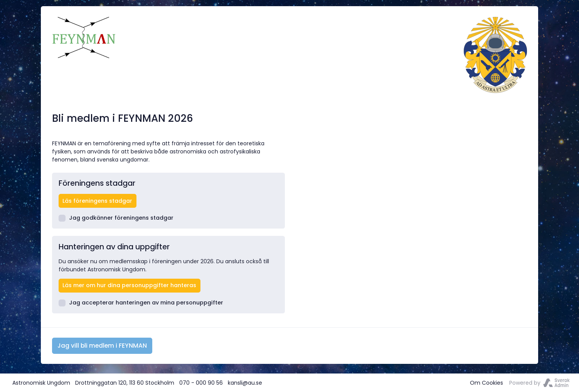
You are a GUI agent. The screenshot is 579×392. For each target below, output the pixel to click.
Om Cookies (486, 383)
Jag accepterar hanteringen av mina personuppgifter (141, 303)
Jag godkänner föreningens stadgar (116, 218)
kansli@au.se (245, 383)
